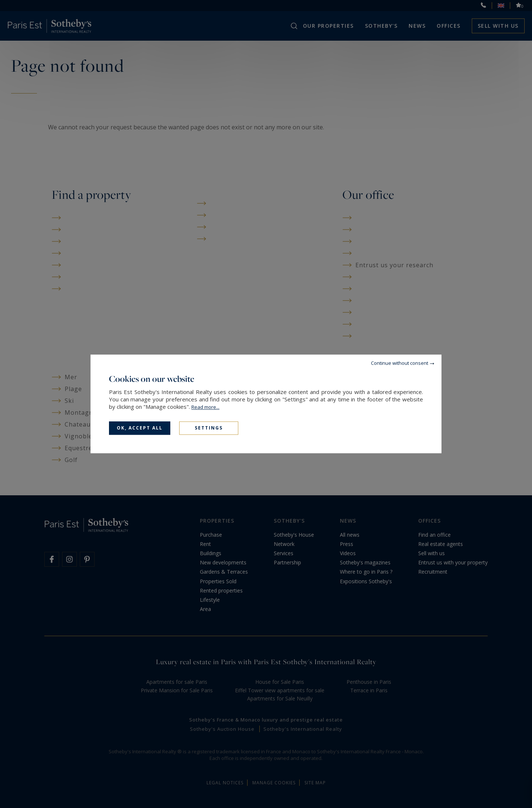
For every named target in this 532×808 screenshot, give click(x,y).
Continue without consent (400, 363)
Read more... (205, 407)
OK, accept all (140, 428)
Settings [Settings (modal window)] (209, 428)
